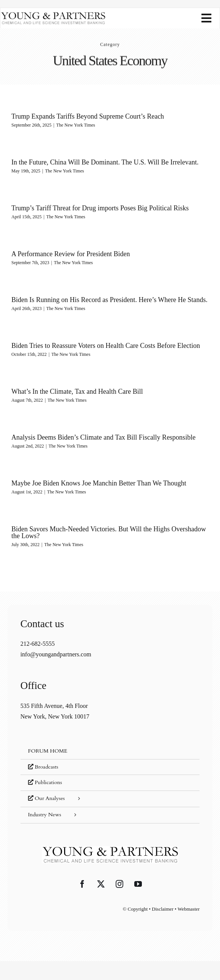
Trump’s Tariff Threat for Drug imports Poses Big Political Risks (100, 208)
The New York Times (76, 125)
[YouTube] (138, 884)
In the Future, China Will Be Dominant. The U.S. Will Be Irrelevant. (105, 162)
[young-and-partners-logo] (53, 15)
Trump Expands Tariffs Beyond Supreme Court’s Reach (88, 116)
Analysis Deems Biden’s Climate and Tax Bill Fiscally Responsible (103, 437)
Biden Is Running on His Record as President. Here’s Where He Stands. (109, 300)
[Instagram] (119, 884)
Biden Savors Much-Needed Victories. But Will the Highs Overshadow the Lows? (109, 532)
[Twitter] (101, 884)
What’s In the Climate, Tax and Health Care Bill (77, 391)
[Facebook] (82, 884)
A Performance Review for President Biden (71, 254)
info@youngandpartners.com (56, 654)
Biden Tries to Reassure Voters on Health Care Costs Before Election (106, 346)
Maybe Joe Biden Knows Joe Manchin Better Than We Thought (99, 483)
